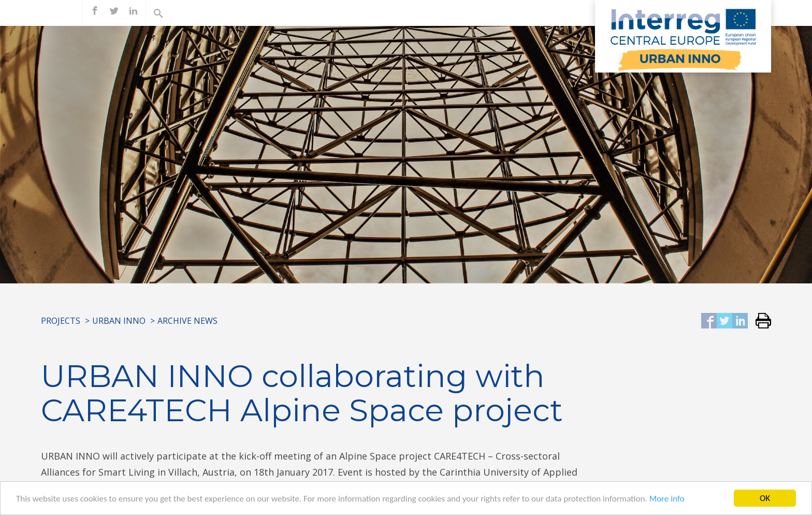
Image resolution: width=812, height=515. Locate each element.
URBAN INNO (119, 321)
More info (667, 499)
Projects (61, 321)
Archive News (187, 321)
